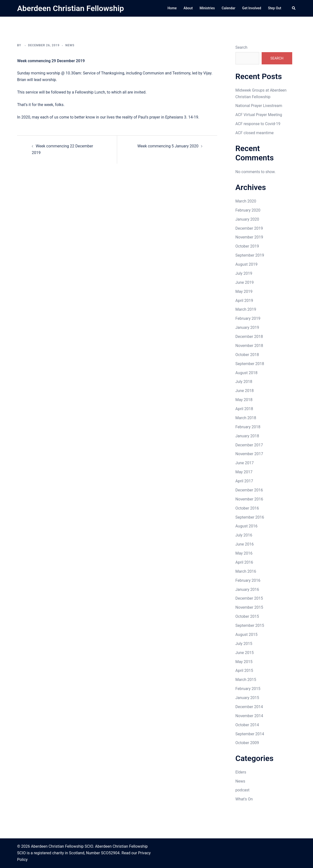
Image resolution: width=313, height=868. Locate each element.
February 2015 (248, 689)
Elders (241, 772)
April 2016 (244, 562)
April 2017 (244, 481)
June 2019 (245, 282)
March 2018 (246, 418)
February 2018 (248, 427)
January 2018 (247, 436)
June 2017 (245, 463)
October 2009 (247, 743)
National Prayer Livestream (259, 106)
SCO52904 (110, 853)
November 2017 (249, 454)
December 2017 (249, 445)
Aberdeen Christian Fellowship (71, 8)
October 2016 (247, 508)
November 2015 (249, 607)
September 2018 (250, 364)
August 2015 (246, 635)
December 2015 (249, 598)
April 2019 (244, 301)
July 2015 (244, 644)
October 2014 (247, 725)
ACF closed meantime (255, 133)
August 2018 (246, 373)
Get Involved (252, 8)
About (188, 8)
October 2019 (247, 246)
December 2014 (249, 707)
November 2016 (249, 499)
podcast (243, 790)
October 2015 (247, 616)
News (70, 45)
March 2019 (246, 309)
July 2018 (244, 382)
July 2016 (244, 535)
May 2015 (244, 662)
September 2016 (250, 517)
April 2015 (244, 671)
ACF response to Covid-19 (258, 124)
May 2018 (244, 400)
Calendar (228, 8)
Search (241, 47)
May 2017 (244, 472)
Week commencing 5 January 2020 (168, 146)
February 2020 (248, 210)
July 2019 (244, 273)
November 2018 (249, 346)
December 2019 (249, 228)
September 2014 (250, 734)
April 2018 (244, 409)
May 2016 (244, 553)
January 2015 (247, 698)
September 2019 (250, 255)
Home (172, 8)
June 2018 (245, 391)
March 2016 (246, 571)
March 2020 (246, 201)
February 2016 (248, 580)
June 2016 (245, 544)
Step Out (275, 8)
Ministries (207, 8)
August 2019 (246, 264)
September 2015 (250, 625)
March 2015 (246, 680)
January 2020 (247, 219)
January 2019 (247, 327)
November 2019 (249, 237)
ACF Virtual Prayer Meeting (259, 115)
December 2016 (249, 490)
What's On (244, 799)
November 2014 (249, 716)
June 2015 (245, 653)
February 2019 (248, 318)
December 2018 (249, 337)
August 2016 (246, 526)
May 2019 (244, 291)
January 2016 (247, 589)
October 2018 (247, 355)
